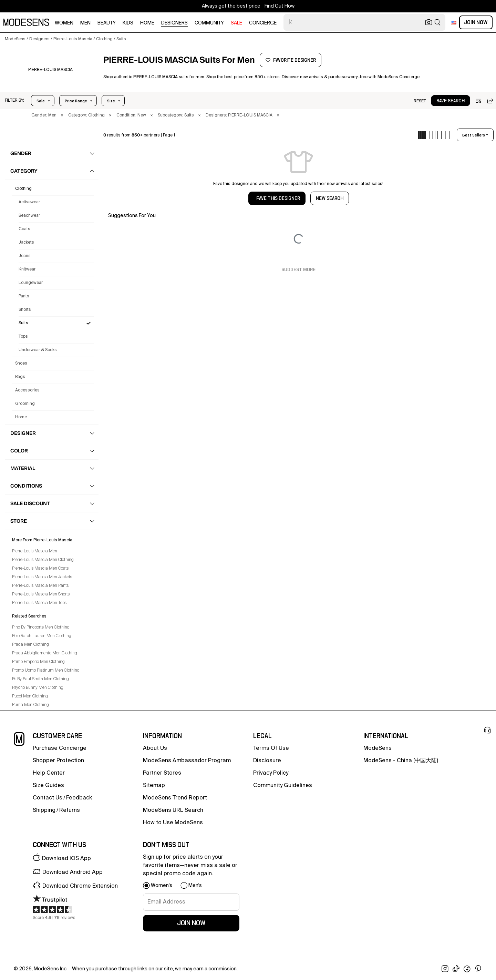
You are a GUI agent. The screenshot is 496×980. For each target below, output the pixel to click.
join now (191, 923)
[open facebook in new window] (467, 969)
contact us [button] (48, 798)
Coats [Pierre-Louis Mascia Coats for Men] (24, 229)
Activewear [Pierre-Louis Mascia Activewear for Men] (29, 202)
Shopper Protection (58, 761)
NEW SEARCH (330, 198)
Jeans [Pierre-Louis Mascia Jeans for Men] (25, 256)
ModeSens (378, 748)
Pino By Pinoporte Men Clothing (41, 627)
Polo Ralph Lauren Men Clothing (42, 636)
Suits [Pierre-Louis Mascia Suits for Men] (23, 323)
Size (111, 101)
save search (451, 101)
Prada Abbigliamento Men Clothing (45, 653)
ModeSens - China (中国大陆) (401, 761)
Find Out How (280, 6)
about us (155, 748)
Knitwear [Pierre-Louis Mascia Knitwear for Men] (27, 269)
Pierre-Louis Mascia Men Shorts (41, 594)
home (147, 23)
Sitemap (154, 786)
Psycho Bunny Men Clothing (38, 688)
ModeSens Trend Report (175, 798)
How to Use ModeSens (173, 823)
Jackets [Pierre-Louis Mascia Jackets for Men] (26, 243)
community (209, 23)
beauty (107, 23)
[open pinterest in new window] (478, 969)
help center (49, 773)
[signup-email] (191, 902)
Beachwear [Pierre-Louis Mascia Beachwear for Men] (29, 216)
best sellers (474, 135)
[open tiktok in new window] (456, 969)
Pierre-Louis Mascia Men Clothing (43, 560)
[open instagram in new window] (445, 969)
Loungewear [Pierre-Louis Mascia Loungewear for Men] (31, 283)
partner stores (162, 773)
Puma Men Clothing (30, 705)
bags (20, 377)
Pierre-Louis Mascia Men (35, 551)
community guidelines (283, 786)
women (64, 23)
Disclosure (267, 761)
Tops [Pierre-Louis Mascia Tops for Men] (23, 337)
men (85, 23)
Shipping (44, 810)
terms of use (271, 748)
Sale (41, 101)
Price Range (76, 101)
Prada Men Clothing (30, 645)
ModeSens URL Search (173, 810)
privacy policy (271, 773)
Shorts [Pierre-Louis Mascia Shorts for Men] (25, 310)
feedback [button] (79, 798)
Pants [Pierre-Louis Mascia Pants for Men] (24, 296)
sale (236, 23)
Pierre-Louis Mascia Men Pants (40, 586)
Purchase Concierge (60, 748)
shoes (21, 364)
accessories (27, 390)
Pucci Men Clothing (30, 696)
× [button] (62, 115)
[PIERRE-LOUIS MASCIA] (50, 70)
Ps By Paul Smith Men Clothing (40, 679)
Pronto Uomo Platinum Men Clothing (46, 671)
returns (70, 810)
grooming (25, 404)
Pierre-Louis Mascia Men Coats (40, 569)
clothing (23, 189)
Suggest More (298, 270)
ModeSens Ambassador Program (187, 761)
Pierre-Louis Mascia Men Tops (39, 603)
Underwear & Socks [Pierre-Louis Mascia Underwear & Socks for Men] (38, 350)
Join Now (476, 22)
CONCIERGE (263, 23)
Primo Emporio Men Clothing (38, 662)
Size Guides (48, 786)
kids (128, 23)
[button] (14, 101)
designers (174, 23)
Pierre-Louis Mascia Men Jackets (42, 577)
